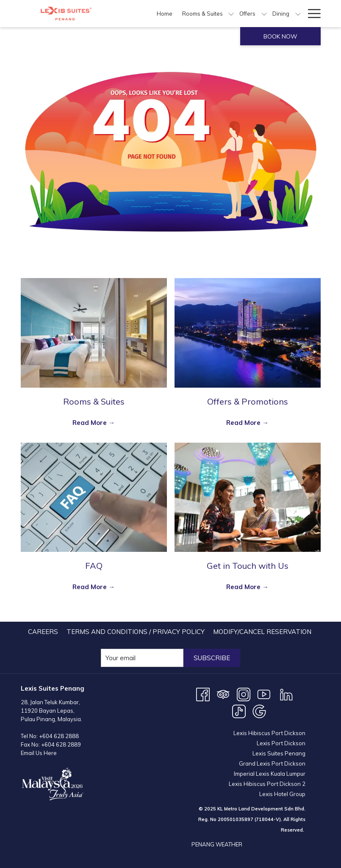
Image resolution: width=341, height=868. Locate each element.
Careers (43, 632)
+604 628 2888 (59, 736)
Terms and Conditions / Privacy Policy (136, 632)
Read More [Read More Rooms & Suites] (90, 423)
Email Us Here (39, 753)
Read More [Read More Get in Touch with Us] (244, 587)
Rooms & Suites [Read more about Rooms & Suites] (94, 401)
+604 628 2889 (61, 744)
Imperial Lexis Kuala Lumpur (270, 774)
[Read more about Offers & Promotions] (248, 333)
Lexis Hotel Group (282, 794)
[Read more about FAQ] (94, 497)
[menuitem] (165, 14)
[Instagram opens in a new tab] (244, 694)
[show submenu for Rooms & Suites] (231, 14)
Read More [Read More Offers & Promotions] (244, 423)
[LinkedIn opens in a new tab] (286, 694)
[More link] (311, 14)
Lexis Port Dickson (281, 743)
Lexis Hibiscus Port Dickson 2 (267, 784)
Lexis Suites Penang (279, 753)
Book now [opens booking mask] (280, 36)
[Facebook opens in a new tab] (203, 694)
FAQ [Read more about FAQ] (94, 566)
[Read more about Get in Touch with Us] (248, 497)
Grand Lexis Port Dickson (272, 763)
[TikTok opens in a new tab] (239, 711)
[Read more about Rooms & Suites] (94, 333)
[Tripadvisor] (223, 694)
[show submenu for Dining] (298, 14)
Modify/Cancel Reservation (262, 632)
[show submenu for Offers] (264, 14)
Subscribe (212, 658)
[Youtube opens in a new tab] (264, 694)
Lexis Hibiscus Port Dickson (269, 733)
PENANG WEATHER (217, 844)
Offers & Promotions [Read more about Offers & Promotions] (248, 401)
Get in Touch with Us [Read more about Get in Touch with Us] (248, 566)
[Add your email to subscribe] (142, 658)
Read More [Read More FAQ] (90, 587)
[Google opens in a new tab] (259, 711)
